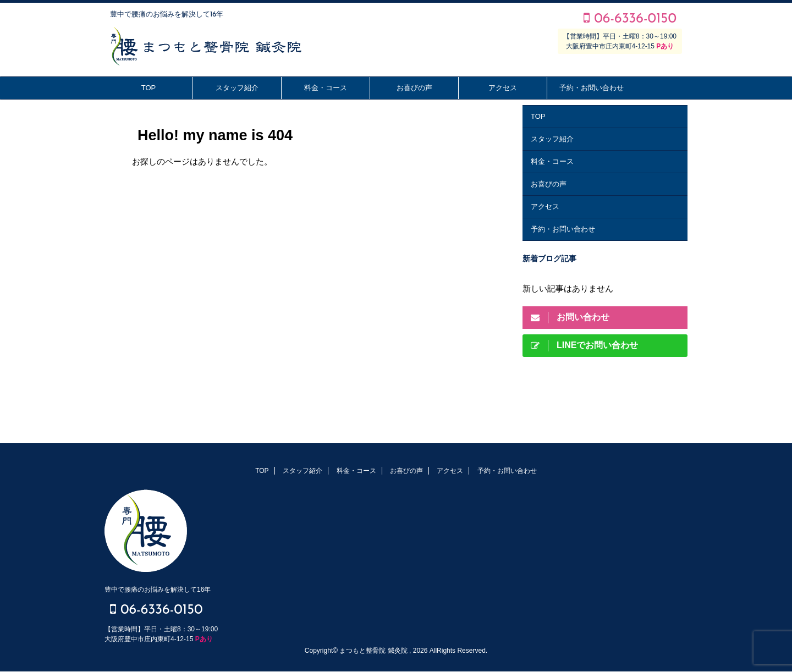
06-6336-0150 (630, 19)
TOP (149, 88)
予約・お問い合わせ (592, 88)
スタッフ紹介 (237, 88)
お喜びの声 (414, 88)
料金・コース (326, 88)
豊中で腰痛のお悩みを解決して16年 (158, 590)
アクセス (503, 88)
